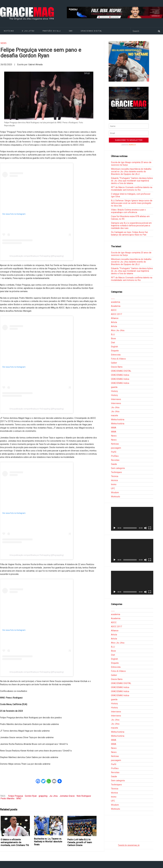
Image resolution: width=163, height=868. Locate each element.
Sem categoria (118, 468)
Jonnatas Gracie (67, 796)
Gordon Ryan (31, 796)
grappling (43, 796)
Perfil (114, 452)
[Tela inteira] (150, 528)
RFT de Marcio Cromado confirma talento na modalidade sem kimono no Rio (132, 189)
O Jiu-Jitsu (28, 31)
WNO (19, 798)
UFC (113, 488)
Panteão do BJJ (52, 31)
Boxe (113, 338)
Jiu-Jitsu (53, 796)
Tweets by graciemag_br (129, 845)
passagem (116, 448)
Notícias (115, 444)
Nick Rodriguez (84, 796)
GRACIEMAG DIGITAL (91, 31)
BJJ (113, 334)
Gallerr (114, 363)
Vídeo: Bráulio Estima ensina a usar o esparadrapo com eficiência (128, 211)
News (4, 43)
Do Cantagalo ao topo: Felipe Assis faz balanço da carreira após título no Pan (129, 233)
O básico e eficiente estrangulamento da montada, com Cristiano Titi (15, 842)
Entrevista (116, 355)
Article (114, 322)
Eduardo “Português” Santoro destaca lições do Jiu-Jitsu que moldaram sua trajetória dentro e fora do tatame (132, 181)
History (114, 391)
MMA (114, 428)
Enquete (115, 351)
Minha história (118, 420)
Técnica (115, 476)
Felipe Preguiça (16, 796)
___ (113, 298)
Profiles (115, 456)
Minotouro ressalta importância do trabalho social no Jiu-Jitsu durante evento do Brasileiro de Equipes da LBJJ (131, 172)
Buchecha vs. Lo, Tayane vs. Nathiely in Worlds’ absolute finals (48, 842)
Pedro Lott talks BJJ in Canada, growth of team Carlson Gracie (80, 842)
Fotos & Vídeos (118, 359)
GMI (71, 31)
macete (115, 415)
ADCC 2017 (116, 314)
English (114, 347)
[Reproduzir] (115, 528)
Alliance (115, 318)
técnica (114, 480)
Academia (116, 306)
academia (116, 302)
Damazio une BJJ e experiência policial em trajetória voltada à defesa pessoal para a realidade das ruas (131, 226)
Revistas (115, 460)
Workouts (116, 497)
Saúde (114, 464)
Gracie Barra (117, 367)
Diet (113, 343)
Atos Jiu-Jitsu (118, 330)
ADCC (114, 310)
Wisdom (115, 492)
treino (114, 484)
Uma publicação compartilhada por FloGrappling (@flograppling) (37, 256)
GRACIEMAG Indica (120, 375)
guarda (114, 387)
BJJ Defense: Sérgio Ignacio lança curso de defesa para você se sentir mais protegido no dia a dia (132, 203)
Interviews (116, 399)
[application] (132, 519)
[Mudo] (145, 528)
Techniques (116, 472)
